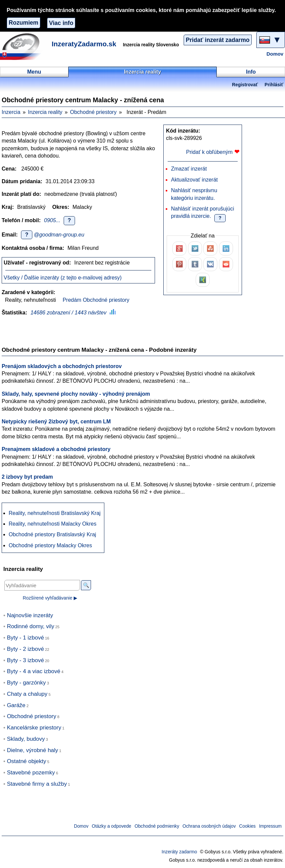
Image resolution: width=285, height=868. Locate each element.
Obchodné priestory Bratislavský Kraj (52, 534)
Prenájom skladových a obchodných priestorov (62, 366)
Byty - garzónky (26, 683)
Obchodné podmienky (157, 826)
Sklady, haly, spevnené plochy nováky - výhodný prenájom (76, 394)
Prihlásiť (274, 85)
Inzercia (11, 112)
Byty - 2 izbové (25, 649)
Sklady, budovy (26, 739)
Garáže (16, 705)
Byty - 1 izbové (25, 638)
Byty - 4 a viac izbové (34, 671)
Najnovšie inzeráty (30, 615)
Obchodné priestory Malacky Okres (50, 545)
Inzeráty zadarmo (179, 852)
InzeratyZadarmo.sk (84, 44)
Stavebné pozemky (31, 773)
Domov (275, 54)
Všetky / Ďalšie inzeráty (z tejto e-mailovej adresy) (63, 278)
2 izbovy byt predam (27, 477)
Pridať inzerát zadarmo (217, 40)
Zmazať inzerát (189, 169)
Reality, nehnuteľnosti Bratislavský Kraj (55, 513)
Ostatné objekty (27, 761)
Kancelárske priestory (34, 728)
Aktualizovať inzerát (194, 180)
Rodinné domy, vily (31, 626)
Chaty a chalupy (27, 694)
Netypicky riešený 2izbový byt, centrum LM (56, 422)
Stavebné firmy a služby (37, 784)
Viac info (61, 23)
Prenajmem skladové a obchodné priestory (56, 449)
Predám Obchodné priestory (96, 300)
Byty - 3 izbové (25, 660)
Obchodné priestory (93, 112)
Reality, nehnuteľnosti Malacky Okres (52, 524)
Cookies (247, 826)
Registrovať (245, 85)
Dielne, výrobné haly (33, 750)
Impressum (270, 826)
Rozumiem (23, 23)
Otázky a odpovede (111, 826)
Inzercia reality (45, 112)
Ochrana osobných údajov (209, 826)
